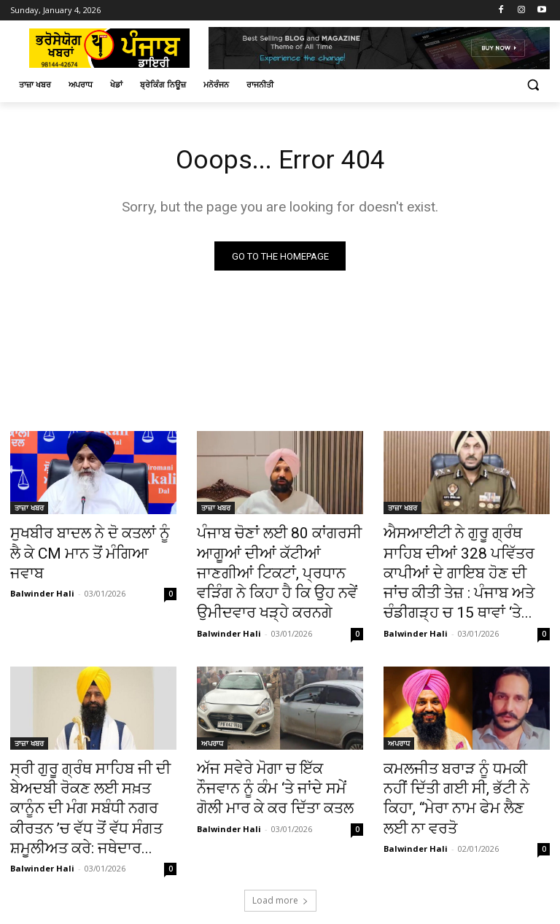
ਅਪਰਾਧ (212, 727)
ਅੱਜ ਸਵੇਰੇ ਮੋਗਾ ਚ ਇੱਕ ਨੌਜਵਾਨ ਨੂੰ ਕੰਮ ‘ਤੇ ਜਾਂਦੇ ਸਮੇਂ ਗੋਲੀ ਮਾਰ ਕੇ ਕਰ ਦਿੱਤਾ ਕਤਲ (273, 767)
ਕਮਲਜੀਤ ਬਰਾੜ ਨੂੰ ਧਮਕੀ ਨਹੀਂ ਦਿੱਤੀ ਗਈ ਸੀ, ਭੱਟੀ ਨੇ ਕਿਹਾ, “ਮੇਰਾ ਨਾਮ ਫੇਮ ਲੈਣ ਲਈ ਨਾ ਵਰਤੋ (466, 767)
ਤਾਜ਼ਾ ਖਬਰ (29, 510)
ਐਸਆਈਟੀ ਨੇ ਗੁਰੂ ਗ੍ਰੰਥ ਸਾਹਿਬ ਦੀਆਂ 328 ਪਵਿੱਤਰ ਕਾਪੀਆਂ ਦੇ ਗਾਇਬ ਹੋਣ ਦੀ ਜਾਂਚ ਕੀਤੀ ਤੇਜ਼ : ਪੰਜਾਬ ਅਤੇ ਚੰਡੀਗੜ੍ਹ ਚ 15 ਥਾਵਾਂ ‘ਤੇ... (459, 567)
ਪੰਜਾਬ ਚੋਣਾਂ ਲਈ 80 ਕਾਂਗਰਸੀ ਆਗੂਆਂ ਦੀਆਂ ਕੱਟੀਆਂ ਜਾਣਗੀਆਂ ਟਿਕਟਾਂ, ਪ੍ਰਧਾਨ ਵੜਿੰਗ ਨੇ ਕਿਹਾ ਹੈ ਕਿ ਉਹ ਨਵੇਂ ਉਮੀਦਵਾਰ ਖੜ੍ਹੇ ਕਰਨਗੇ (279, 559)
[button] (533, 85)
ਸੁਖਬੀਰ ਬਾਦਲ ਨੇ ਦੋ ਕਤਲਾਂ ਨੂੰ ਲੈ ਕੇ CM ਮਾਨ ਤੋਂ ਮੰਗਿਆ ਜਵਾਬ (87, 543)
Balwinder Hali (42, 568)
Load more (280, 849)
